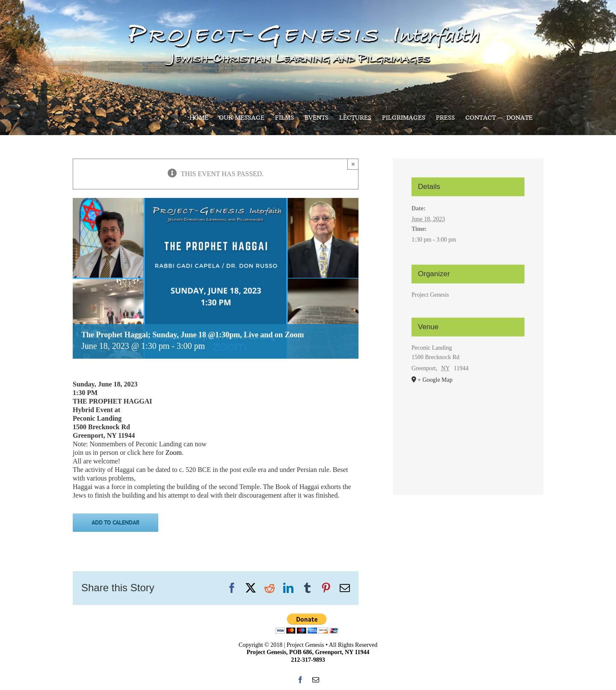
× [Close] (353, 164)
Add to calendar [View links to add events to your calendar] (115, 523)
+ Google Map (435, 380)
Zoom (173, 453)
